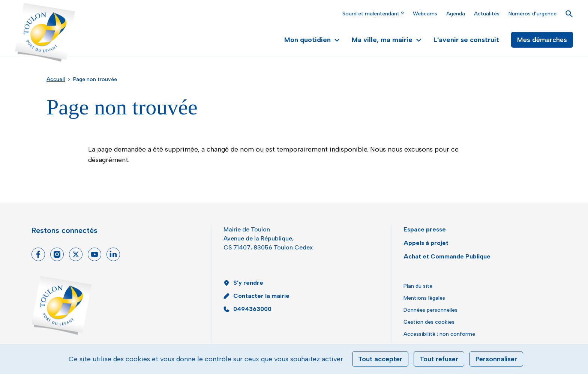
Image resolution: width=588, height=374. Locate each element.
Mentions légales (424, 298)
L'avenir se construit (466, 40)
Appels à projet (426, 243)
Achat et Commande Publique (447, 256)
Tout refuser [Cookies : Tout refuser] (439, 359)
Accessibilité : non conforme (439, 334)
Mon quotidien (312, 40)
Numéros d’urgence (532, 14)
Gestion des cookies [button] (429, 322)
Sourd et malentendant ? (373, 14)
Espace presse (425, 229)
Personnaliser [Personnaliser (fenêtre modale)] (496, 359)
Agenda (456, 14)
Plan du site (418, 286)
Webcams (425, 14)
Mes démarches (542, 40)
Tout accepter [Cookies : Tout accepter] (380, 359)
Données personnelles (430, 310)
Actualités (487, 14)
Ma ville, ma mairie (387, 40)
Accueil (56, 79)
